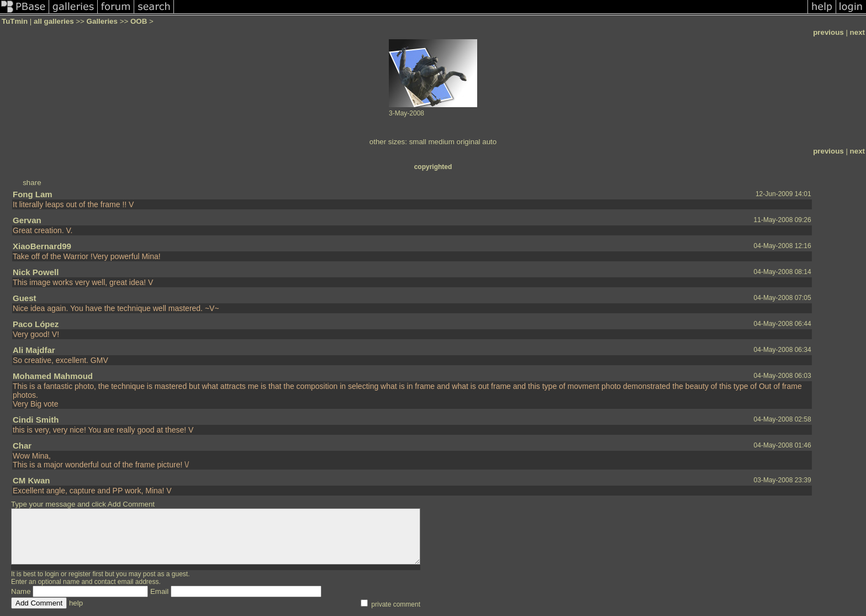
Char (22, 446)
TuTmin (15, 21)
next (857, 32)
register (80, 574)
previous (828, 32)
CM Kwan (31, 480)
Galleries (102, 21)
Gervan (27, 220)
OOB (139, 21)
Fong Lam (33, 194)
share (32, 183)
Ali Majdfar (34, 350)
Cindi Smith (36, 420)
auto (489, 142)
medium (441, 142)
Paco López (36, 324)
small (418, 142)
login (52, 574)
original (469, 142)
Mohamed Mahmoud (53, 376)
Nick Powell (36, 272)
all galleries (54, 21)
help (76, 603)
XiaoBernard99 (42, 246)
